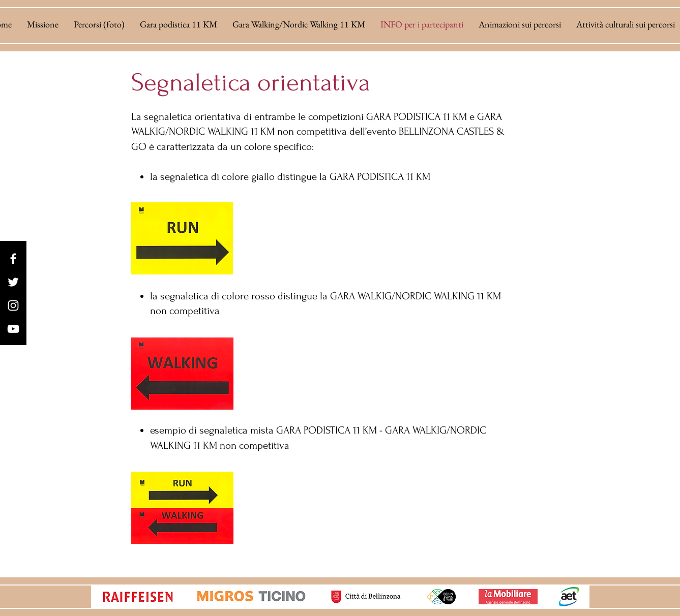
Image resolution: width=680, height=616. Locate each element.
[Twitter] (13, 282)
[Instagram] (13, 305)
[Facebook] (13, 259)
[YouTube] (13, 329)
